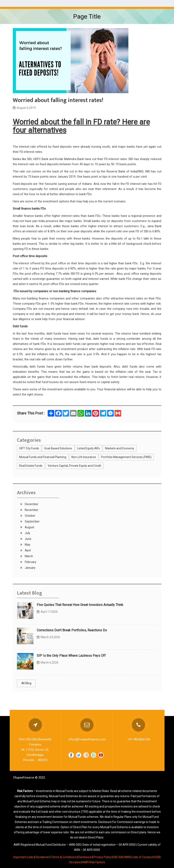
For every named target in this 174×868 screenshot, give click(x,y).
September (32, 521)
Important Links (24, 857)
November (31, 510)
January (30, 568)
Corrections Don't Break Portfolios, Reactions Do (72, 630)
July (27, 533)
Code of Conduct (142, 857)
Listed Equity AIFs (89, 448)
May (27, 545)
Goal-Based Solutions (58, 448)
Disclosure (85, 857)
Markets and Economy (120, 448)
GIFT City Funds (29, 448)
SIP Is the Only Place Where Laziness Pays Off (71, 656)
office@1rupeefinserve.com (87, 739)
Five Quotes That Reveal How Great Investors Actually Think (80, 605)
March (29, 556)
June (28, 539)
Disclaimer (42, 857)
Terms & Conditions (64, 857)
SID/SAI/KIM (121, 857)
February (30, 562)
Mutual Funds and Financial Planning (43, 457)
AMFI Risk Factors (94, 862)
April (27, 550)
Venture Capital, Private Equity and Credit (74, 466)
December (31, 504)
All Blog (26, 683)
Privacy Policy (102, 857)
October (30, 516)
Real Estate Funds (31, 466)
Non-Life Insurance (84, 457)
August (29, 527)
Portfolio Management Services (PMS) (126, 457)
